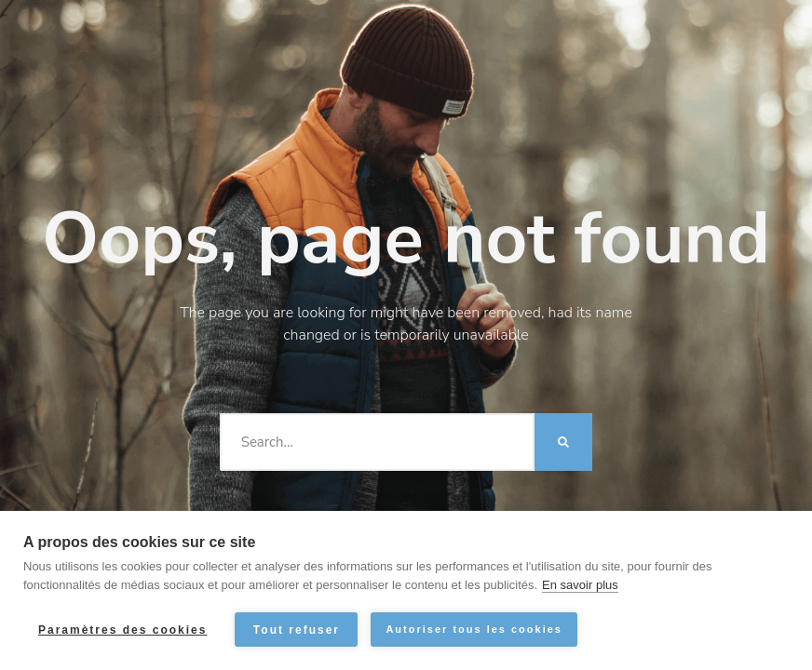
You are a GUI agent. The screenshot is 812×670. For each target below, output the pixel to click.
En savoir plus (580, 585)
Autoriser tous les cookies (474, 629)
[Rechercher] (563, 442)
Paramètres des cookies (122, 630)
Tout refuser (297, 630)
